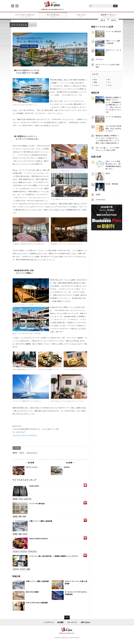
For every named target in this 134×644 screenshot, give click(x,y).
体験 (95, 82)
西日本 (114, 20)
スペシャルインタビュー (25, 16)
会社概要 (60, 622)
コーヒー (23, 569)
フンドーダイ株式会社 (38, 504)
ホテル (22, 453)
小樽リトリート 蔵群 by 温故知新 (41, 521)
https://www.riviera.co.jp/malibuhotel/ (25, 435)
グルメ (110, 85)
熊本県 (15, 517)
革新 (20, 517)
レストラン (23, 552)
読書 (28, 569)
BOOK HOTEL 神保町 (32, 592)
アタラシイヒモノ (32, 467)
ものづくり (28, 499)
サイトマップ (72, 622)
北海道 (15, 534)
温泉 (20, 534)
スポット (97, 85)
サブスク (16, 569)
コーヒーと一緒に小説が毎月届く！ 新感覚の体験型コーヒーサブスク (54, 556)
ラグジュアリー (32, 453)
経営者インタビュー (109, 16)
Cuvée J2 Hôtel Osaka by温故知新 (37, 603)
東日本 (103, 20)
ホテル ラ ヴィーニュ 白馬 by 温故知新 (76, 582)
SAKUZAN (67, 467)
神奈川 (15, 453)
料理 (24, 517)
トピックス (81, 16)
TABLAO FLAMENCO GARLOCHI (38, 539)
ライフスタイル (53, 16)
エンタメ (16, 552)
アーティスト (32, 552)
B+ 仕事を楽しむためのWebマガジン (53, 6)
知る (95, 80)
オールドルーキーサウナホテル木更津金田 (76, 593)
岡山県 (15, 499)
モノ (110, 82)
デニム (21, 499)
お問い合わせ (85, 622)
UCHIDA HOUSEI (34, 486)
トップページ (49, 622)
